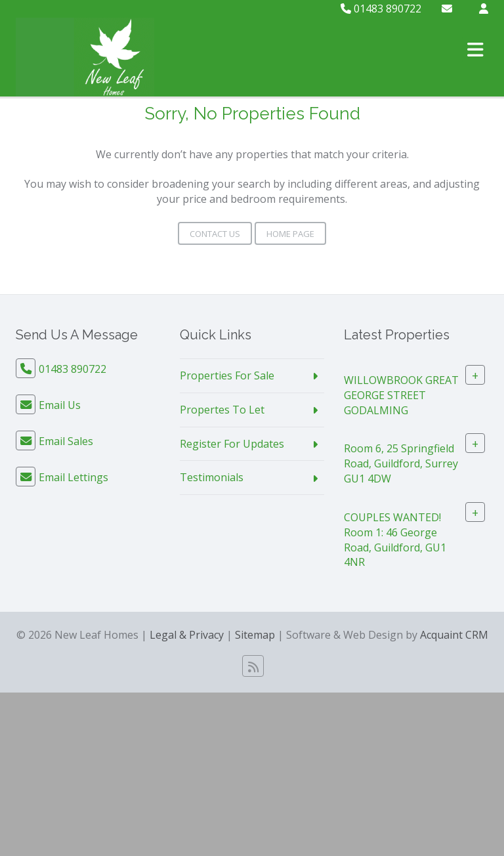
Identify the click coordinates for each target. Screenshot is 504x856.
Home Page (290, 234)
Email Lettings (73, 477)
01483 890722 (381, 9)
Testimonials (212, 477)
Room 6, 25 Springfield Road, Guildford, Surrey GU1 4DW (401, 463)
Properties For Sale (227, 375)
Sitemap (255, 635)
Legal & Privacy (187, 635)
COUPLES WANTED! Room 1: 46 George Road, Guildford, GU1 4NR (395, 540)
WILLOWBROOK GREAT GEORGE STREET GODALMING (401, 395)
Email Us (60, 405)
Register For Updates (232, 444)
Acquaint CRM (454, 635)
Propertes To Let (222, 410)
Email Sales (66, 441)
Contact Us (215, 234)
